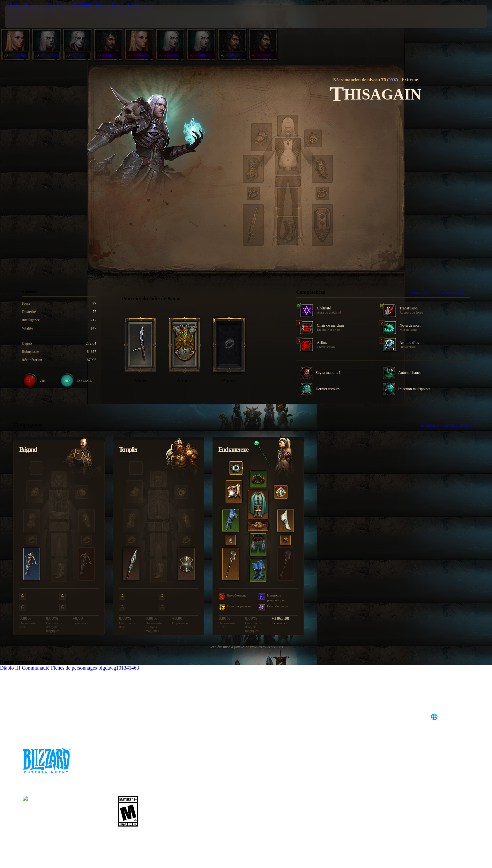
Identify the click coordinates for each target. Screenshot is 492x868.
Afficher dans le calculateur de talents (441, 293)
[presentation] (29, 17)
